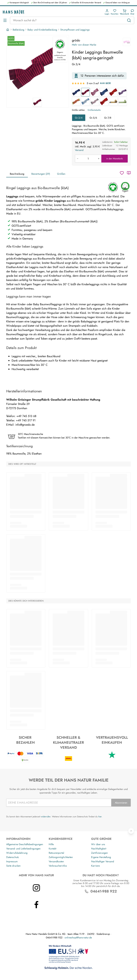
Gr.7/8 (108, 118)
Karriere (95, 866)
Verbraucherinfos (58, 866)
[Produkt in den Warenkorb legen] (88, 159)
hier (100, 817)
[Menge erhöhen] (99, 159)
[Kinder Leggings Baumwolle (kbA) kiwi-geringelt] (76, 101)
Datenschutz (12, 857)
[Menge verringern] (78, 159)
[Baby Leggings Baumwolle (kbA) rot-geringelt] (113, 92)
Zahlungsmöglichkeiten (61, 857)
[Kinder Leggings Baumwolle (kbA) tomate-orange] (104, 101)
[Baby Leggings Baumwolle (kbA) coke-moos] (123, 101)
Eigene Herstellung (101, 857)
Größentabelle (94, 110)
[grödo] (127, 42)
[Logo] (14, 12)
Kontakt (52, 849)
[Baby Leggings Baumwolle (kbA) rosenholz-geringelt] (95, 92)
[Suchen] (129, 20)
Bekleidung (18, 30)
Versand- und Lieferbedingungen (23, 849)
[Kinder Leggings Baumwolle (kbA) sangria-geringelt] (85, 92)
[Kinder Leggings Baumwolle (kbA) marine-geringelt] (76, 92)
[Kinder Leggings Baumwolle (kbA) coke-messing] (113, 101)
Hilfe (51, 844)
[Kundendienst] (132, 12)
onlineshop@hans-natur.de (78, 937)
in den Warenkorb (115, 159)
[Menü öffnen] (5, 20)
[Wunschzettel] (122, 173)
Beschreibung (17, 174)
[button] (107, 12)
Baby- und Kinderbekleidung (42, 30)
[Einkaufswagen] (124, 12)
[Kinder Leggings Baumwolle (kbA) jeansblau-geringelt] (85, 101)
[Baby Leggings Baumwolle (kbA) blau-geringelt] (104, 92)
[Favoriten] (115, 12)
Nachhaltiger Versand (103, 861)
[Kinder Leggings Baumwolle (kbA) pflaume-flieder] (123, 92)
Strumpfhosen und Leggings (75, 30)
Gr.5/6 (93, 118)
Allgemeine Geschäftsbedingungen (25, 844)
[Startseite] (8, 30)
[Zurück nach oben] (131, 831)
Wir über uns (98, 844)
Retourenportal (56, 853)
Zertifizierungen (99, 853)
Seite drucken (13, 866)
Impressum (12, 861)
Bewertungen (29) (41, 174)
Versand (79, 150)
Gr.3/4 (79, 118)
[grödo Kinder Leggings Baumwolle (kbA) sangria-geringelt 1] (38, 66)
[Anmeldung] (107, 12)
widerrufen (46, 817)
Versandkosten (56, 861)
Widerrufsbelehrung (17, 853)
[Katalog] (129, 173)
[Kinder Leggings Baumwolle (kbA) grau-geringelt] (95, 101)
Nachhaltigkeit (99, 849)
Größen (61, 174)
